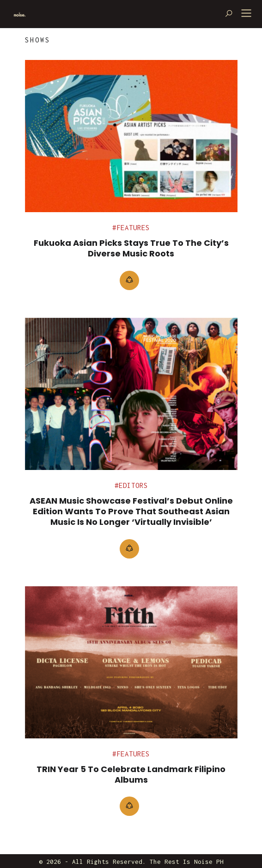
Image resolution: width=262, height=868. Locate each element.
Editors (133, 485)
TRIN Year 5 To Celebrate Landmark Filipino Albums (131, 774)
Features (133, 228)
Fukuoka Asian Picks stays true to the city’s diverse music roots (131, 248)
